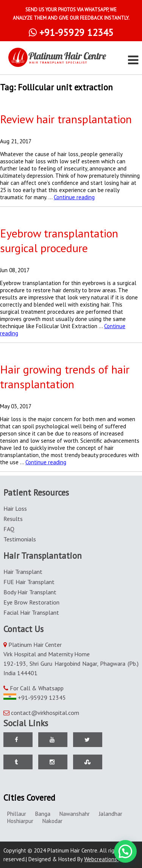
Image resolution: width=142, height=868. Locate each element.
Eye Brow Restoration (31, 602)
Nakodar (52, 821)
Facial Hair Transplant (31, 612)
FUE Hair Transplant (29, 582)
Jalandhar (111, 814)
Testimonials (20, 539)
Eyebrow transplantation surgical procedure (59, 240)
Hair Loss (15, 508)
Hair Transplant (23, 572)
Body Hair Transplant (30, 592)
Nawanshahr (75, 814)
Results (13, 519)
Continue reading (74, 197)
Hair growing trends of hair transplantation (65, 377)
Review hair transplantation (66, 119)
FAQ (9, 529)
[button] (125, 851)
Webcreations (104, 859)
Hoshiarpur (20, 821)
